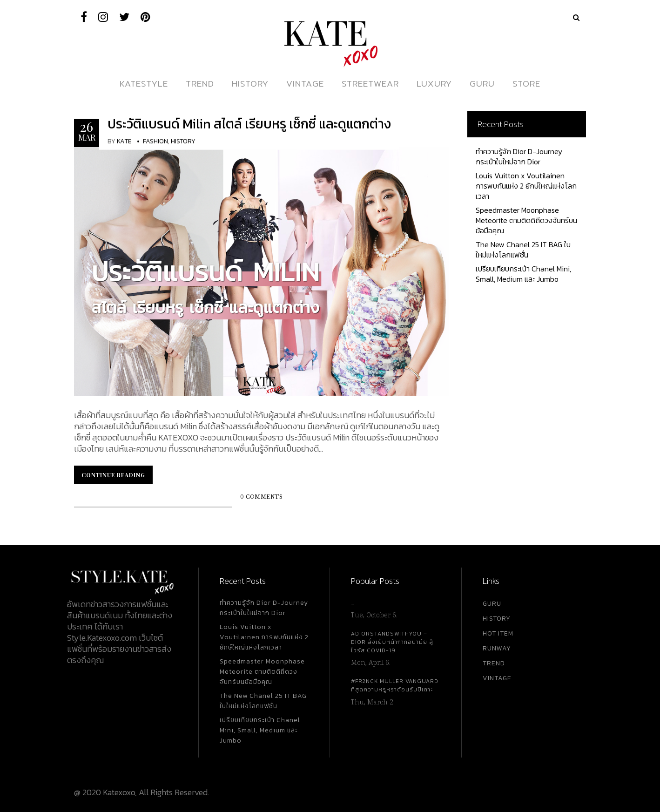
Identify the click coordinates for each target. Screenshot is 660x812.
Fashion (155, 141)
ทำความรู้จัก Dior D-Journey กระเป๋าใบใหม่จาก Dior (519, 156)
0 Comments (261, 497)
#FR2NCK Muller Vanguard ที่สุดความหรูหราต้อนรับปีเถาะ (395, 685)
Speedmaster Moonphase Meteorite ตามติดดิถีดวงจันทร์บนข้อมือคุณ (526, 220)
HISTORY (497, 619)
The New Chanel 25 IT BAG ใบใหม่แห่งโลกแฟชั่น (523, 250)
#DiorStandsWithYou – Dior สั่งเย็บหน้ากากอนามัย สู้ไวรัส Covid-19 (392, 642)
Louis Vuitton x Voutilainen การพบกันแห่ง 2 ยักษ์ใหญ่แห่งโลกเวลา (526, 186)
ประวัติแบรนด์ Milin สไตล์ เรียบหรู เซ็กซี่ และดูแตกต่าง (249, 124)
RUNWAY (497, 648)
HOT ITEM (498, 633)
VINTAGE (497, 678)
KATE (124, 141)
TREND (494, 663)
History (183, 141)
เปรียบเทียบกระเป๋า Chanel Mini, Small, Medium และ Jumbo (523, 274)
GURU (492, 604)
